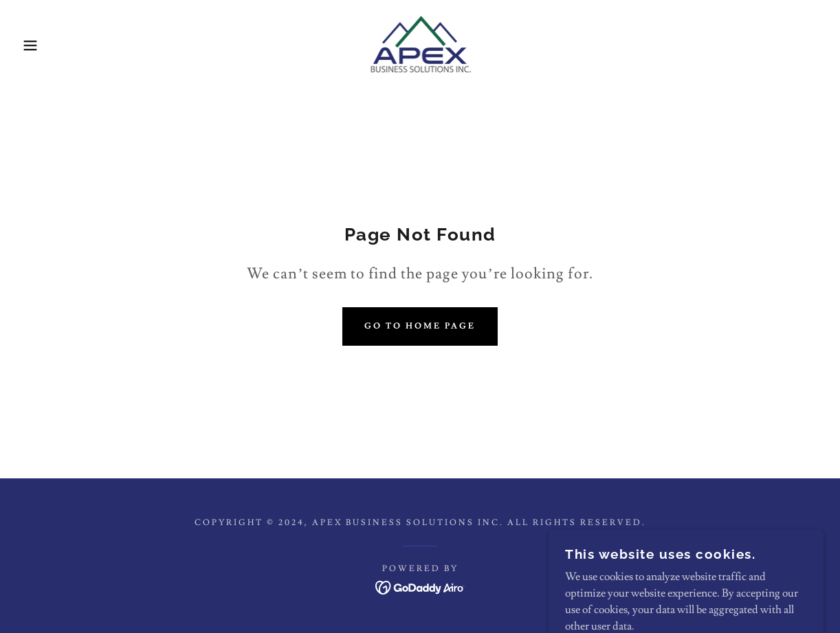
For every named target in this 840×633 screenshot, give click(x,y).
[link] (420, 43)
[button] (42, 45)
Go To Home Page (420, 326)
